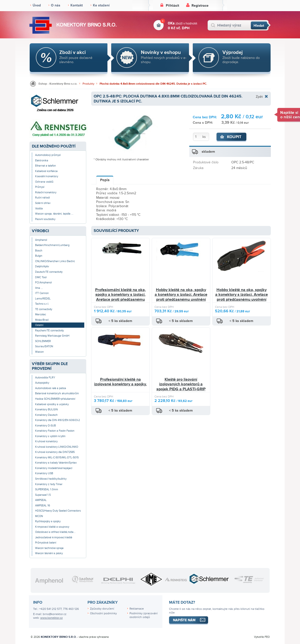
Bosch (39, 251)
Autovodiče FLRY (45, 378)
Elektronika (42, 161)
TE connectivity (44, 309)
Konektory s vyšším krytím (50, 436)
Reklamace (137, 609)
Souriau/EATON (44, 346)
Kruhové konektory (46, 441)
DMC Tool (41, 277)
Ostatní (39, 325)
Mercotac (41, 314)
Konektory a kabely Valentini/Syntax (56, 463)
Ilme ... (39, 288)
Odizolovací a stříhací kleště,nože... (55, 532)
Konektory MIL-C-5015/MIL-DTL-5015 (57, 458)
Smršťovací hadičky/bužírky (51, 479)
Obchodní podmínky (103, 613)
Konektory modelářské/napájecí (54, 468)
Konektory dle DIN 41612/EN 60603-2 (57, 420)
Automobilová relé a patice (51, 388)
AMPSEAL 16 (43, 506)
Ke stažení (101, 5)
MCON (39, 516)
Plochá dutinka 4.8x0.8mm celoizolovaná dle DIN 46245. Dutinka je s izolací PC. (153, 84)
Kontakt (77, 5)
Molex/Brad (42, 320)
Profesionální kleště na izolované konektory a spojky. (120, 382)
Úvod (37, 5)
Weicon (39, 352)
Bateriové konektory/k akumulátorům (57, 393)
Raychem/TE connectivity (49, 331)
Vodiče (39, 209)
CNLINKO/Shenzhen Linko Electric (55, 261)
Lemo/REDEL (43, 299)
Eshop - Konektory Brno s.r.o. (58, 84)
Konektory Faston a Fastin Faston (55, 431)
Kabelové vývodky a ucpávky (52, 404)
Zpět (259, 97)
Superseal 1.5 (43, 495)
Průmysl (40, 187)
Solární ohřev (43, 203)
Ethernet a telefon (45, 166)
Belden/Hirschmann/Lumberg (52, 245)
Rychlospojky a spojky (48, 521)
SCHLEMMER (43, 341)
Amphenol (41, 240)
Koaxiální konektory (47, 176)
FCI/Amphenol (43, 283)
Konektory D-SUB (45, 426)
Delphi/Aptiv (42, 266)
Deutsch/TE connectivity (49, 272)
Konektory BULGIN (46, 409)
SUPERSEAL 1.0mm (47, 489)
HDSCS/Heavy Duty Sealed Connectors (58, 511)
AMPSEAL (41, 500)
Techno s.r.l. (42, 304)
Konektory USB (44, 473)
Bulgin (39, 256)
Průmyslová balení (46, 543)
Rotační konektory (46, 192)
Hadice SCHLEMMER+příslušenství (55, 399)
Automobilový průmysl (48, 155)
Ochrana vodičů (44, 182)
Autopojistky (42, 383)
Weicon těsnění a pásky (49, 553)
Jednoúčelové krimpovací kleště (54, 537)
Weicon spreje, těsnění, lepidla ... (54, 214)
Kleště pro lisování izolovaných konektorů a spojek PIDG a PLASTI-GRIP (181, 384)
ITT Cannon (42, 293)
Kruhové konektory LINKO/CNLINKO (57, 447)
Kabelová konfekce (46, 171)
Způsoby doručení (102, 609)
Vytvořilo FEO (262, 637)
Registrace (200, 6)
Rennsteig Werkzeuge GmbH (52, 336)
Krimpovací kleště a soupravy (52, 527)
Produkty (88, 84)
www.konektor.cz (52, 618)
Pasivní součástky (45, 219)
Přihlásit (172, 6)
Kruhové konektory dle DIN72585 (55, 452)
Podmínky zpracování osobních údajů (144, 615)
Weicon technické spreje (49, 548)
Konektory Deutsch (46, 415)
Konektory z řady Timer (49, 484)
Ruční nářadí (42, 198)
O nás (56, 5)
